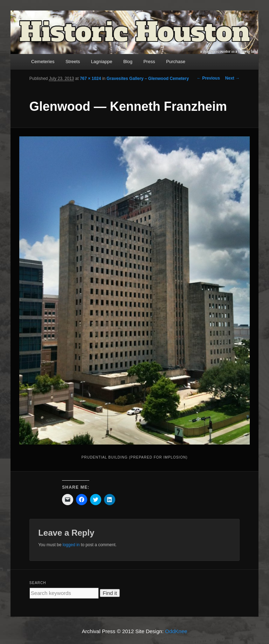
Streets (73, 62)
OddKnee (176, 631)
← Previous (208, 78)
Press (149, 62)
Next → (232, 78)
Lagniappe (102, 62)
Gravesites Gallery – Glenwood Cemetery (148, 79)
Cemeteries (43, 62)
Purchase (176, 62)
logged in (71, 545)
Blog (128, 62)
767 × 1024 (90, 79)
